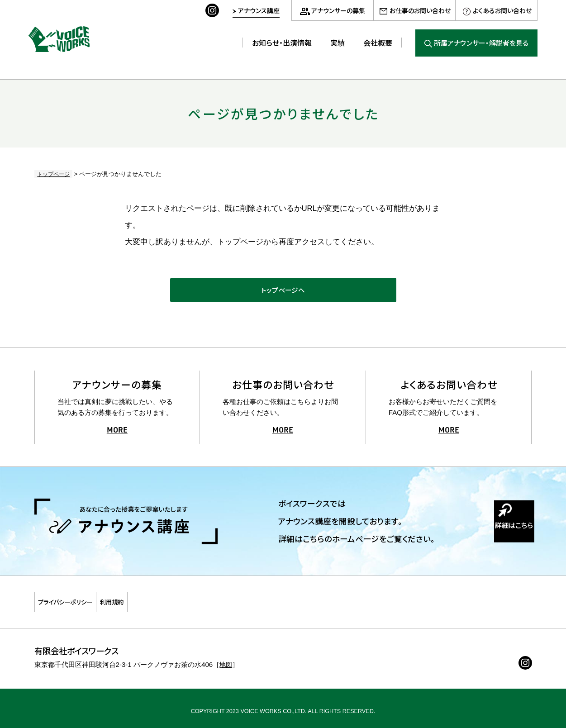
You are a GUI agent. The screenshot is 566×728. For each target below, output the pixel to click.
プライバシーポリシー (80, 602)
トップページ (52, 174)
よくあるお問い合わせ (502, 10)
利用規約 (151, 602)
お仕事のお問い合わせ (420, 10)
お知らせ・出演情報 (282, 43)
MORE (117, 435)
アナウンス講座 (259, 10)
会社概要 (378, 43)
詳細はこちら (505, 538)
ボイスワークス (67, 36)
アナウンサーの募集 (338, 10)
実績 (338, 43)
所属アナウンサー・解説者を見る (481, 43)
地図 (226, 659)
